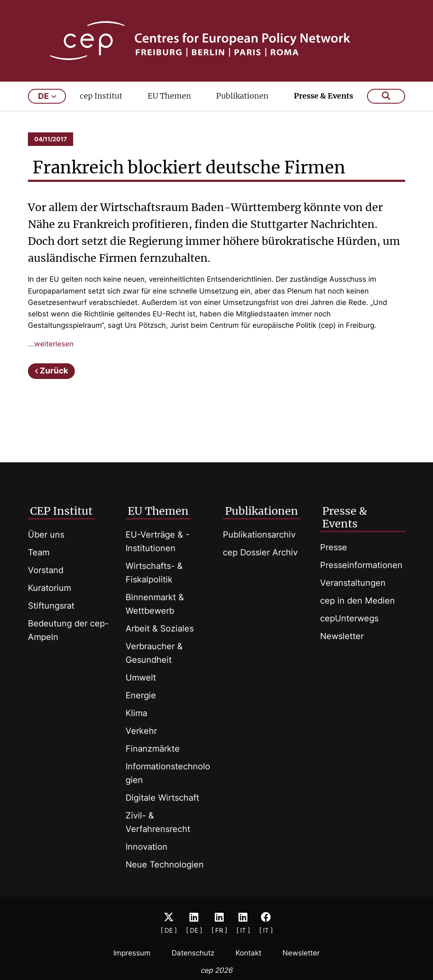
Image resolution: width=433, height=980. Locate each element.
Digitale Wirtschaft (162, 798)
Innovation (147, 847)
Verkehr (141, 731)
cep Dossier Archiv (260, 552)
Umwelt (141, 678)
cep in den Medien (358, 601)
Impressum (132, 953)
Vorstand (46, 570)
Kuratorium (49, 588)
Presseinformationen (361, 565)
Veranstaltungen (353, 583)
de (47, 96)
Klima (136, 713)
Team (39, 552)
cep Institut (101, 96)
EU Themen (169, 96)
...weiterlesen (51, 344)
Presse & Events (323, 96)
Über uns (46, 535)
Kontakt (248, 953)
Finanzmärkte (153, 749)
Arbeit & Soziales (160, 629)
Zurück (54, 371)
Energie (141, 695)
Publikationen (242, 96)
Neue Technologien (165, 865)
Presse (334, 547)
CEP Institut (61, 511)
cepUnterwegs (349, 618)
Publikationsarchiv (259, 535)
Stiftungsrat (51, 606)
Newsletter (342, 636)
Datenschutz (193, 953)
